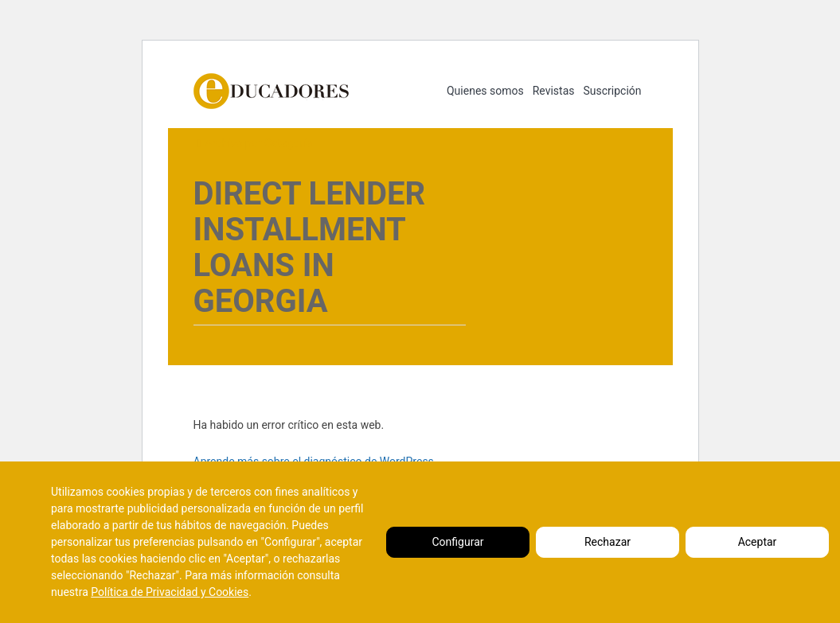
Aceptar (758, 542)
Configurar (458, 542)
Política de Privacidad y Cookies (170, 592)
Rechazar (608, 542)
